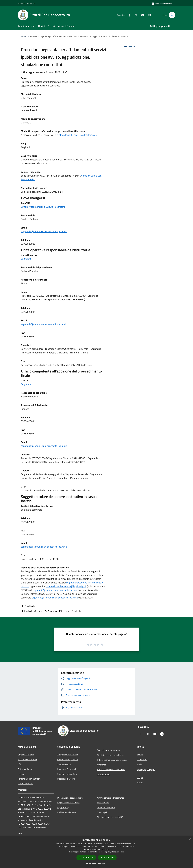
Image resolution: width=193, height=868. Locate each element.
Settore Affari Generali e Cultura (37, 207)
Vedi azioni (130, 47)
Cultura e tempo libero (68, 759)
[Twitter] (135, 15)
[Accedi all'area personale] (162, 4)
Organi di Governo (26, 755)
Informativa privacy (106, 807)
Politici (21, 774)
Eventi (140, 782)
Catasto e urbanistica (67, 774)
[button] (96, 863)
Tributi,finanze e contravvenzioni (112, 760)
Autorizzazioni (104, 774)
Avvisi (139, 764)
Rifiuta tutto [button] (107, 857)
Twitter (38, 611)
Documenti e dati (25, 784)
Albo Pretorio (103, 803)
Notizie (140, 755)
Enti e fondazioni (25, 769)
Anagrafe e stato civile (68, 755)
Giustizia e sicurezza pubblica (110, 755)
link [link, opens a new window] (122, 852)
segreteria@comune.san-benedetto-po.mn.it (44, 231)
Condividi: (28, 606)
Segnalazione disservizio (68, 803)
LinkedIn (76, 611)
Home (24, 36)
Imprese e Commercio (67, 769)
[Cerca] (172, 15)
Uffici (20, 764)
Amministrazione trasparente (110, 798)
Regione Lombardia (26, 3)
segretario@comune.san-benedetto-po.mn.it (44, 547)
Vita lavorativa (64, 764)
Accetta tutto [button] (86, 857)
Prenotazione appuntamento (70, 798)
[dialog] (96, 852)
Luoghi (140, 778)
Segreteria (60, 207)
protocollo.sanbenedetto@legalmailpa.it (77, 135)
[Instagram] (148, 15)
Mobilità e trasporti (66, 779)
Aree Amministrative (27, 759)
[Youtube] (142, 15)
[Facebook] (128, 15)
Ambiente (101, 765)
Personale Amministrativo (30, 779)
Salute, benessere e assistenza (111, 769)
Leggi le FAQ (63, 807)
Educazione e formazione (108, 750)
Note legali (102, 812)
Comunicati (142, 759)
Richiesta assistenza (67, 812)
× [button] (190, 839)
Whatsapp (51, 611)
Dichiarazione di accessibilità (110, 817)
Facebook (27, 611)
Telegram (64, 611)
